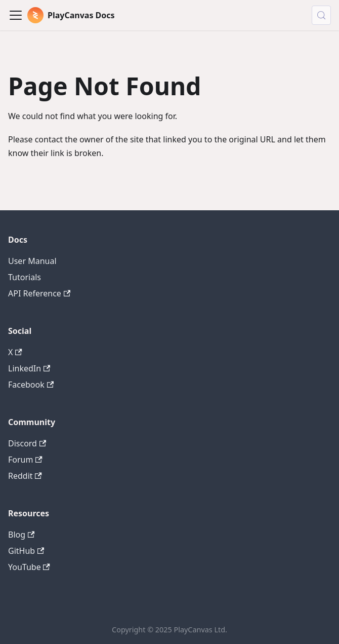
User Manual (32, 261)
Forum (25, 460)
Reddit (25, 476)
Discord (27, 443)
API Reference (39, 293)
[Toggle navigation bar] (16, 15)
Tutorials (25, 277)
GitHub (26, 551)
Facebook (31, 385)
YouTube (29, 567)
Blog (21, 535)
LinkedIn (29, 368)
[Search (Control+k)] (321, 15)
